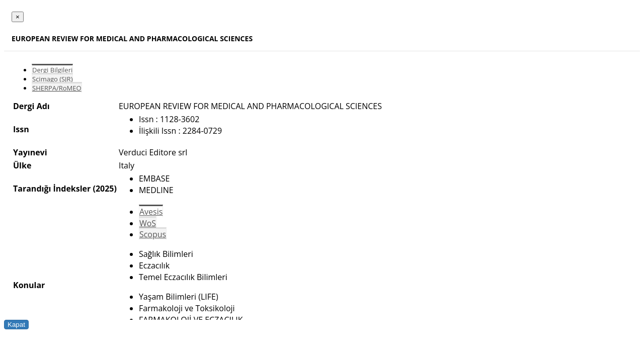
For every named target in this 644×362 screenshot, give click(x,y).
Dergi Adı (31, 106)
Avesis (151, 212)
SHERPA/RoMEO (57, 88)
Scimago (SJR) (52, 79)
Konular (29, 285)
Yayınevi (30, 152)
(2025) (104, 189)
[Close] (18, 17)
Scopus (153, 234)
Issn (21, 129)
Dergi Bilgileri (52, 70)
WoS (148, 223)
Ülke (22, 165)
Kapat (16, 325)
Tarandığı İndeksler (52, 189)
